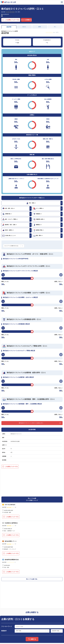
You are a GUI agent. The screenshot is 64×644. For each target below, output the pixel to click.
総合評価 (9, 27)
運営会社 (4, 641)
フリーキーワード (7, 579)
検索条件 (4, 583)
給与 (40, 27)
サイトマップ (6, 628)
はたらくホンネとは (8, 626)
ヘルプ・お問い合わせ (8, 635)
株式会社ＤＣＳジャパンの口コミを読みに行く (31, 423)
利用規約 (35, 626)
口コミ (24, 27)
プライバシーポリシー (14, 641)
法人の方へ (36, 628)
